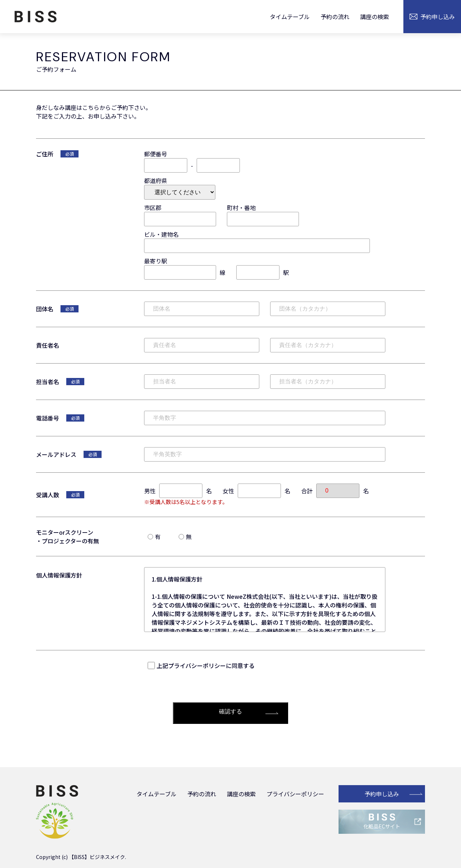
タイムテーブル (290, 17)
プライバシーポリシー (295, 794)
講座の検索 (375, 17)
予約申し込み (382, 794)
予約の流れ (335, 17)
